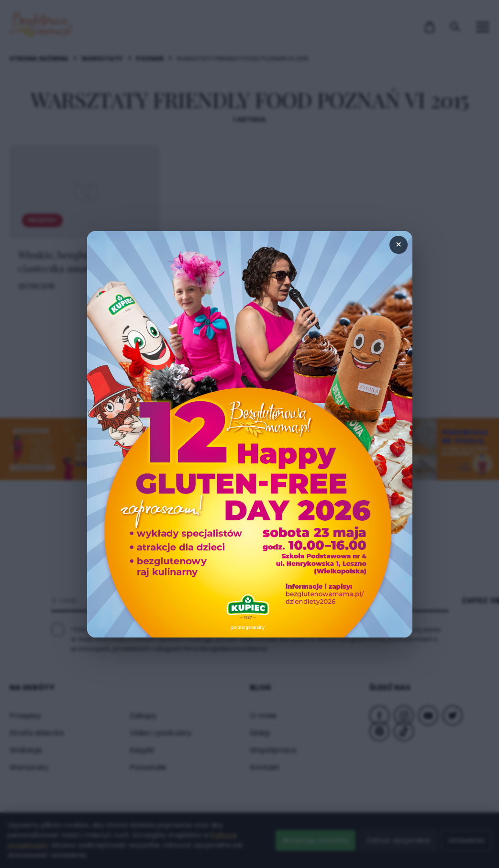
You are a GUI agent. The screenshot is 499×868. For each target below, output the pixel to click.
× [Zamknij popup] (399, 245)
